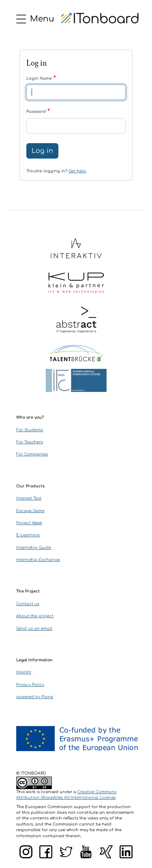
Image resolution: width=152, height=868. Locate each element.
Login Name (41, 78)
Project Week (29, 523)
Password (38, 112)
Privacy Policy (30, 685)
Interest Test (29, 498)
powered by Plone (35, 697)
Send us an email (34, 629)
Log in (42, 151)
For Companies (32, 454)
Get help (77, 171)
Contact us (28, 604)
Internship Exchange (38, 560)
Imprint (24, 672)
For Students (30, 430)
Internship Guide (34, 548)
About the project (35, 616)
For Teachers (30, 442)
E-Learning (28, 535)
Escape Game (30, 511)
